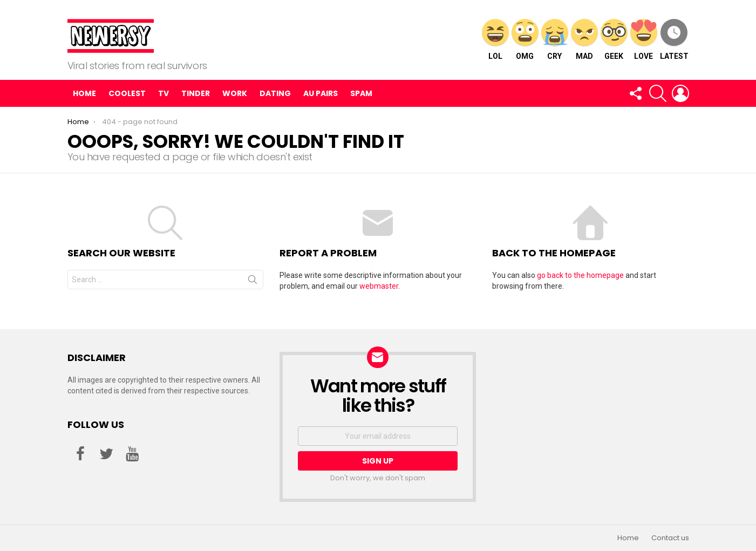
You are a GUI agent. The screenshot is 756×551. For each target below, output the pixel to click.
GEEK (614, 40)
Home (84, 93)
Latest (674, 40)
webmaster (379, 286)
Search (253, 282)
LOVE (644, 40)
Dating (275, 93)
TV (164, 93)
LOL (495, 40)
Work (235, 93)
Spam (361, 93)
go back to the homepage (580, 275)
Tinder (196, 93)
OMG (525, 40)
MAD (584, 40)
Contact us (670, 538)
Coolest (127, 93)
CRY (555, 40)
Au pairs (321, 93)
